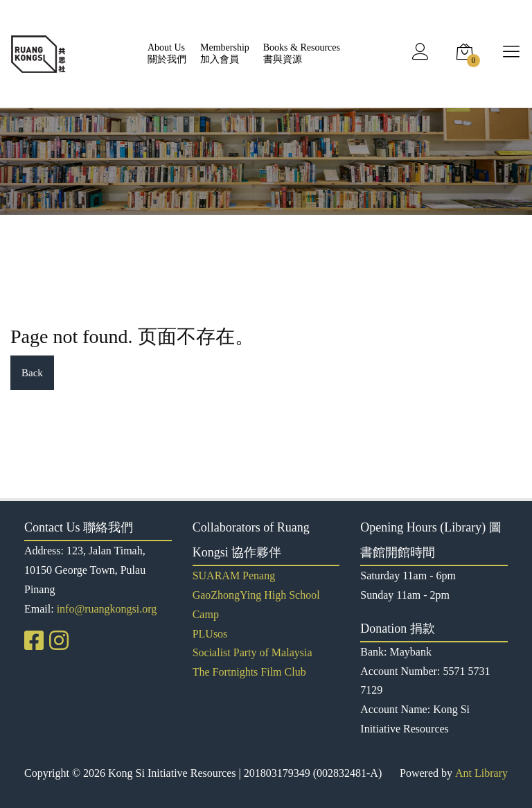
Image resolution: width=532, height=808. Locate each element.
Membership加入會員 (225, 53)
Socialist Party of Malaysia (252, 652)
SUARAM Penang (234, 576)
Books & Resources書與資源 (302, 53)
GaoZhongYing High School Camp (256, 605)
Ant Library (481, 773)
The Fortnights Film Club (249, 672)
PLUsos (210, 634)
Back (32, 373)
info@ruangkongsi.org (107, 609)
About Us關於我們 (167, 53)
